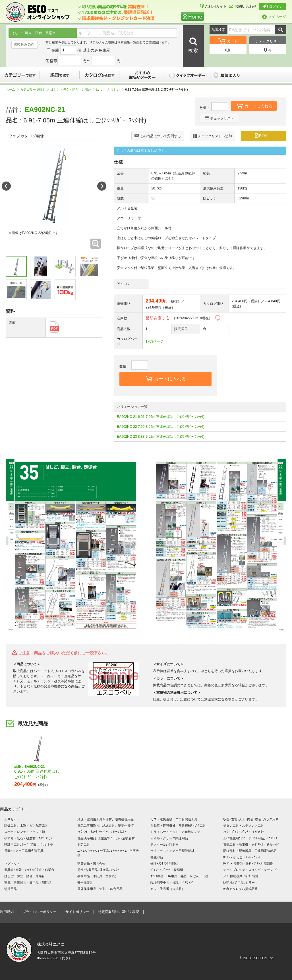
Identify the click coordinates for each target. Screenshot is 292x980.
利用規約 (7, 912)
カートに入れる (254, 105)
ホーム (12, 89)
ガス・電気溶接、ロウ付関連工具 (174, 819)
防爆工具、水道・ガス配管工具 (26, 825)
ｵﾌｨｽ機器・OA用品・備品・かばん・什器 (180, 876)
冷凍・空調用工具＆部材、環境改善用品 (105, 819)
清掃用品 (11, 889)
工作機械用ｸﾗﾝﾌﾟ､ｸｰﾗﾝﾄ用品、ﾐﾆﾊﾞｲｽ (250, 838)
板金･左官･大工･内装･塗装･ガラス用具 (251, 819)
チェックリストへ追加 (212, 136)
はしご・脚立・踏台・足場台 (73, 89)
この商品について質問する (158, 136)
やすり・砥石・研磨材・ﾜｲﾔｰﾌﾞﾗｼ (28, 838)
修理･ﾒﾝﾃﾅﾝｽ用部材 (164, 864)
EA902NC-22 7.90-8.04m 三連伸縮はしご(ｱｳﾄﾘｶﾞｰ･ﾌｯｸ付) (161, 427)
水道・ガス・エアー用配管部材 (172, 851)
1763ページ (155, 341)
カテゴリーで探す (20, 75)
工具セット (12, 819)
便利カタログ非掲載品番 (240, 889)
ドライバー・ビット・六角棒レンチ (175, 832)
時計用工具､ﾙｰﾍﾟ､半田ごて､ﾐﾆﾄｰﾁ (29, 845)
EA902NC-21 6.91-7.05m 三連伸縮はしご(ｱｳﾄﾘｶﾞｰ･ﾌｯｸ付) (161, 417)
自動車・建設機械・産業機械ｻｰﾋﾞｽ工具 (178, 825)
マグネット (12, 864)
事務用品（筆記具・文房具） (98, 876)
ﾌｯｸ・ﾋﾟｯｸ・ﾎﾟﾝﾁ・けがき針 (244, 832)
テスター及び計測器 (164, 845)
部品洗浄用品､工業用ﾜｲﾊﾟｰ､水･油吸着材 (106, 838)
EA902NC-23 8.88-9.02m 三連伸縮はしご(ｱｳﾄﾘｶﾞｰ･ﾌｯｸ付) (161, 437)
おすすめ (142, 75)
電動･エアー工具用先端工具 (24, 851)
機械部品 (157, 857)
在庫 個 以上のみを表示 (78, 50)
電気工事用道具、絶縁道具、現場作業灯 (105, 825)
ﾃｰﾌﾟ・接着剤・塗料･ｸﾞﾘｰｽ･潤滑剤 (248, 864)
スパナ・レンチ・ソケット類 (25, 832)
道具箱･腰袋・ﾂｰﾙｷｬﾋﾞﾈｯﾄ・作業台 (29, 870)
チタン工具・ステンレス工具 (244, 825)
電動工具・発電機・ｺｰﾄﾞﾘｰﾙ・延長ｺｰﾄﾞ (251, 845)
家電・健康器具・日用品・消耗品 (28, 883)
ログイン (273, 7)
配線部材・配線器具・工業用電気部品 (250, 851)
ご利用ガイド (214, 6)
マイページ (274, 17)
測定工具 (84, 845)
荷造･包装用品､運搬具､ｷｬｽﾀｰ (98, 870)
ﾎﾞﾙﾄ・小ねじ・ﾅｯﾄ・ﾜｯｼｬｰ (243, 857)
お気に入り (233, 75)
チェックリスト (219, 118)
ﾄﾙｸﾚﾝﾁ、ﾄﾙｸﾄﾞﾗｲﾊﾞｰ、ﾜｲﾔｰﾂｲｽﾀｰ (102, 832)
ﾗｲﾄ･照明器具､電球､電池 (241, 876)
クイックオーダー (188, 75)
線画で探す (60, 75)
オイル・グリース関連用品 (169, 838)
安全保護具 (85, 883)
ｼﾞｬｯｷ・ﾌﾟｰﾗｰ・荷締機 (167, 870)
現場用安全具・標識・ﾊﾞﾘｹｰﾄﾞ (172, 883)
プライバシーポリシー (40, 912)
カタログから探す (100, 75)
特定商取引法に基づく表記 (119, 912)
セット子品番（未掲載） (168, 889)
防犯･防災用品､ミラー (239, 883)
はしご (103, 89)
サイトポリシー (77, 912)
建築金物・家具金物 (91, 864)
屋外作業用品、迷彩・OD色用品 (100, 889)
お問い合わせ (243, 6)
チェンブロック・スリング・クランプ (250, 870)
